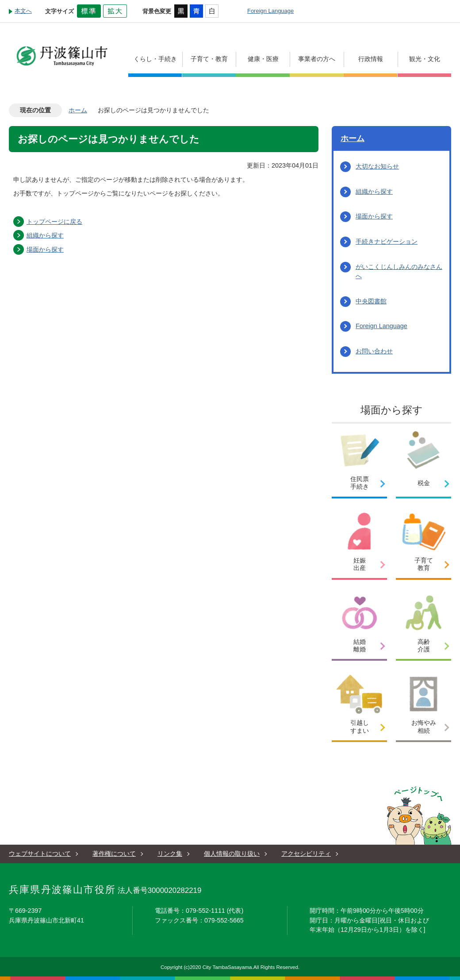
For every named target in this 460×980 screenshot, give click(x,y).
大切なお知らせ (377, 166)
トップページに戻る (54, 222)
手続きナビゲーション (387, 241)
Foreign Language (270, 11)
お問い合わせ (374, 351)
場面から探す (45, 249)
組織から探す (45, 235)
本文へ (23, 11)
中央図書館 (371, 301)
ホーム (78, 110)
